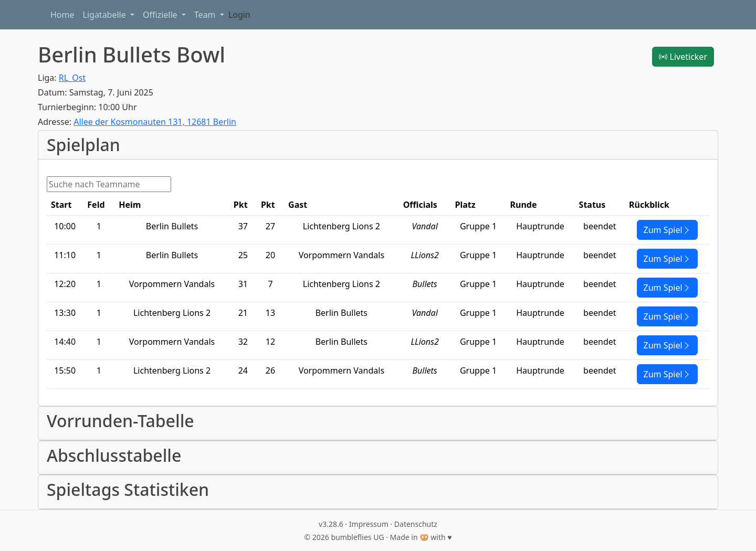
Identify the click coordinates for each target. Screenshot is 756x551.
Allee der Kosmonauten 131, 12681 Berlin (155, 122)
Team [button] (206, 15)
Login (239, 15)
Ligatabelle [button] (106, 15)
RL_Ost (72, 78)
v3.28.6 (331, 524)
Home (62, 15)
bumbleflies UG (357, 537)
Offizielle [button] (161, 15)
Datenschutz (416, 524)
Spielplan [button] (83, 145)
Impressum (369, 524)
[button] (378, 423)
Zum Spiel (667, 230)
